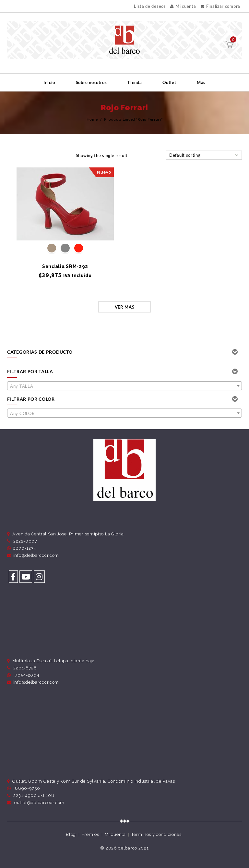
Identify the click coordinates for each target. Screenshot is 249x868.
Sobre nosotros (91, 82)
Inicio (49, 82)
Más (201, 82)
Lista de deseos (150, 6)
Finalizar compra (220, 6)
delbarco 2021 (133, 848)
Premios (90, 834)
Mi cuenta (183, 6)
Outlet (169, 82)
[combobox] (124, 386)
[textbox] (124, 386)
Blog (71, 834)
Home (92, 119)
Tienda (135, 82)
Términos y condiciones (156, 834)
